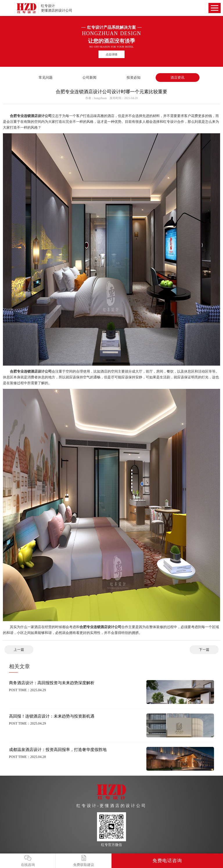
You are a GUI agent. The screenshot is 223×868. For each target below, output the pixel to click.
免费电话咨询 (167, 861)
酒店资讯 (177, 78)
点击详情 (111, 54)
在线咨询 (28, 861)
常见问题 (46, 78)
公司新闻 (89, 78)
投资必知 (134, 78)
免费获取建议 (84, 861)
